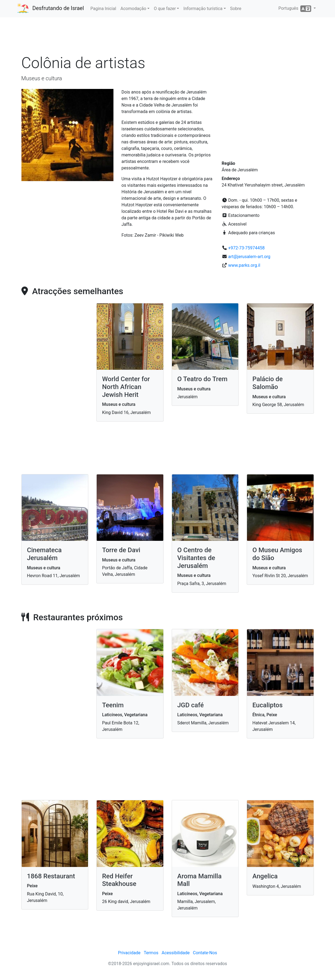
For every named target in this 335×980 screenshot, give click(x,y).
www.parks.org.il (244, 265)
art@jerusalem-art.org (249, 257)
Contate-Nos (205, 953)
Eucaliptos (268, 705)
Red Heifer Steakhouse (119, 880)
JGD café (191, 705)
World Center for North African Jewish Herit (126, 387)
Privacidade (129, 953)
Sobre (236, 9)
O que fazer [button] (165, 9)
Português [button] (295, 9)
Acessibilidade (176, 953)
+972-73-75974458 (246, 248)
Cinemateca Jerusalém (44, 554)
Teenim (113, 705)
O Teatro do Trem (202, 379)
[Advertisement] (168, 38)
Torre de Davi (121, 550)
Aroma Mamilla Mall (200, 880)
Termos (151, 953)
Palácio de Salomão (268, 383)
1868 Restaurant (51, 876)
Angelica (265, 876)
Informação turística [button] (203, 9)
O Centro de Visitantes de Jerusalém (196, 558)
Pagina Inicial (103, 9)
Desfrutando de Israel (58, 8)
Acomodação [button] (133, 9)
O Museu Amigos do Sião (277, 554)
